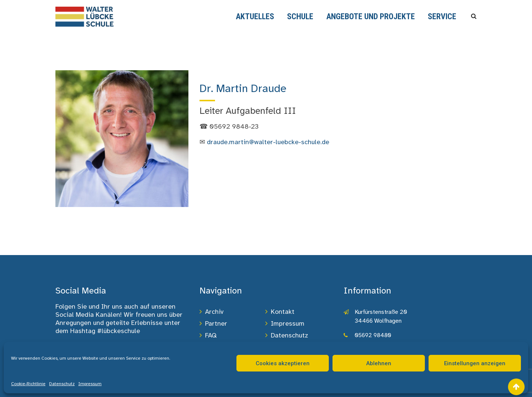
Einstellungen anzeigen (475, 363)
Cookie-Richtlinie (28, 384)
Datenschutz (62, 384)
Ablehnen (379, 363)
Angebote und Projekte (371, 16)
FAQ (211, 335)
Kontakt (283, 312)
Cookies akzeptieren (283, 363)
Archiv (214, 312)
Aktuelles (255, 16)
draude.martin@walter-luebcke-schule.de (268, 142)
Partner (216, 323)
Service (442, 16)
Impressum (90, 384)
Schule (300, 16)
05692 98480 (373, 335)
